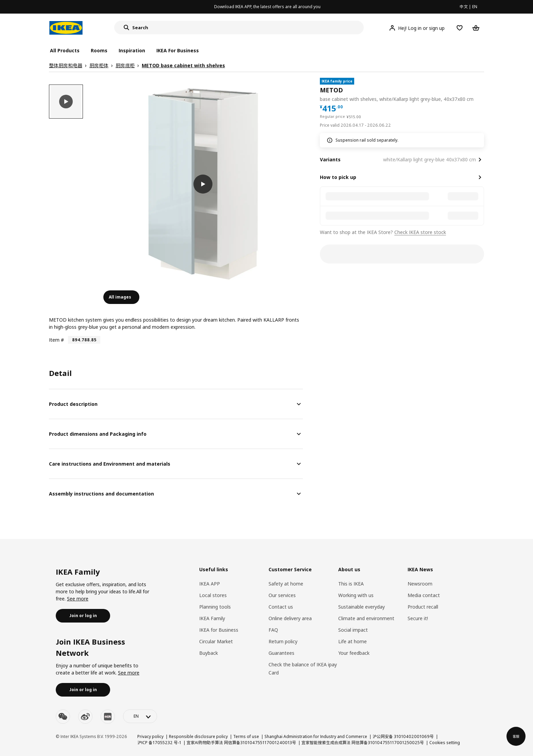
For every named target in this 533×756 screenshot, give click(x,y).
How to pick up (338, 177)
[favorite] (481, 90)
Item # (56, 340)
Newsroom (420, 584)
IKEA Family (212, 618)
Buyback (209, 653)
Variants (330, 159)
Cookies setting (445, 743)
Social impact (353, 630)
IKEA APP (210, 584)
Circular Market (216, 641)
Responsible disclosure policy (198, 736)
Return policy (283, 641)
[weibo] (85, 717)
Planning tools (215, 607)
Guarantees (281, 653)
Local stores (213, 595)
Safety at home (286, 584)
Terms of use (246, 736)
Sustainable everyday (362, 607)
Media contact (424, 595)
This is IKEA (351, 584)
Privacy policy (150, 736)
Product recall (423, 607)
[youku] (108, 717)
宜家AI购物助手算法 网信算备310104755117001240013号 (241, 743)
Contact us (281, 607)
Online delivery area (290, 618)
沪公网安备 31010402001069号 (403, 736)
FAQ (273, 630)
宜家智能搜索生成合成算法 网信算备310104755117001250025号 (363, 743)
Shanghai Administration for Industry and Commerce (316, 736)
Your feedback (354, 653)
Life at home (353, 641)
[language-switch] (140, 716)
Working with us (356, 595)
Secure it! (418, 618)
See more (78, 599)
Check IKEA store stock (420, 232)
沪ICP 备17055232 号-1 (159, 743)
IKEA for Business (219, 630)
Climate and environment (366, 618)
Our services (282, 595)
